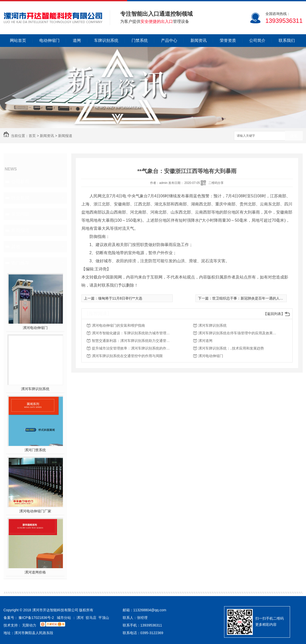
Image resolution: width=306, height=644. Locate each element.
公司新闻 (20, 182)
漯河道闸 (205, 341)
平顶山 (104, 618)
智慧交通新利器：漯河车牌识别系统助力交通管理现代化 (132, 341)
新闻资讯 (199, 40)
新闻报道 (65, 136)
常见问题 (20, 214)
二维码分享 (216, 183)
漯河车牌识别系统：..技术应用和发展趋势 (231, 348)
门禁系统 (140, 40)
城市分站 (64, 618)
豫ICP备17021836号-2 (36, 618)
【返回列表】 (274, 314)
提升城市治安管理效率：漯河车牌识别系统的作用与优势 (132, 348)
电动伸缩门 (49, 40)
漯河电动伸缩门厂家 (35, 511)
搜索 (294, 136)
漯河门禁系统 (35, 450)
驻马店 (91, 618)
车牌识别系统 (106, 40)
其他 (16, 247)
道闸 (77, 40)
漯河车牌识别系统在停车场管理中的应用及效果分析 (239, 333)
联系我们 (287, 40)
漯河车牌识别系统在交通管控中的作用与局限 (127, 356)
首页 (32, 136)
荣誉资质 (228, 40)
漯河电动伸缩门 (35, 328)
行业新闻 (20, 198)
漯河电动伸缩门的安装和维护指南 (118, 325)
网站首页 (18, 40)
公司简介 (257, 40)
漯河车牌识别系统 (35, 389)
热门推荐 (20, 263)
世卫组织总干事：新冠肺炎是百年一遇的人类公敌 (251, 298)
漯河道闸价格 (35, 572)
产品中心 (169, 40)
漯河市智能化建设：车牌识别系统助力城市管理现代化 (132, 333)
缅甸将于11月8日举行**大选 (120, 298)
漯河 (80, 618)
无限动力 (29, 625)
